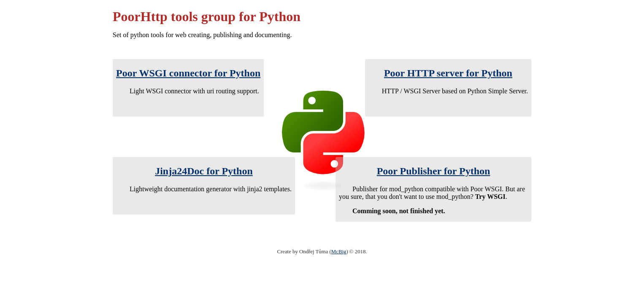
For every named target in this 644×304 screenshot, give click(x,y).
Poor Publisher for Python (434, 171)
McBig (339, 252)
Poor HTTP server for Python (448, 73)
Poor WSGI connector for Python (188, 73)
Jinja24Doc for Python (204, 171)
